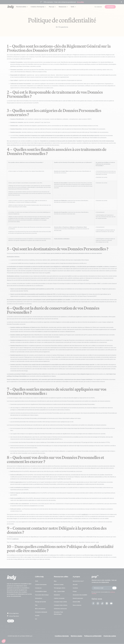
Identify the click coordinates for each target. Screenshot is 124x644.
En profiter (81, 2)
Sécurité (75, 585)
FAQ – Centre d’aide (59, 592)
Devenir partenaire (78, 598)
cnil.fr (97, 542)
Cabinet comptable (59, 598)
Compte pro (38, 588)
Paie (36, 605)
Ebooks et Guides (59, 585)
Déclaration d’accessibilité (80, 595)
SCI (36, 619)
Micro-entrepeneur (40, 609)
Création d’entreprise (41, 585)
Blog (55, 581)
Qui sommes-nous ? (78, 581)
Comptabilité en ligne (41, 592)
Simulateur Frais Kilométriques (58, 613)
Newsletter (57, 595)
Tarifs (37, 581)
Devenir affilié (76, 602)
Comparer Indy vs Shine (60, 602)
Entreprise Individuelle (41, 612)
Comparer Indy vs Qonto (61, 605)
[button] (4, 641)
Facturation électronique (42, 595)
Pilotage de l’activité (40, 602)
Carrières (75, 588)
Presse (75, 592)
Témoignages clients (60, 588)
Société (37, 616)
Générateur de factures (60, 609)
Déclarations (39, 598)
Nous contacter (77, 605)
